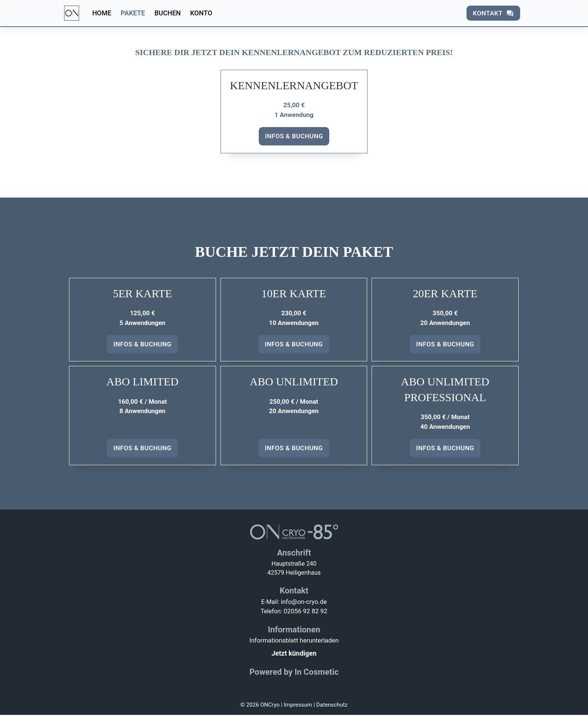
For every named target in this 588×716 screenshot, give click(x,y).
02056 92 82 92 (306, 612)
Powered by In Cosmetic (294, 673)
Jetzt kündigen (294, 654)
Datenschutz (332, 706)
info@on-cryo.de (304, 603)
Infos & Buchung (294, 136)
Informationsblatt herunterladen (294, 641)
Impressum (298, 706)
